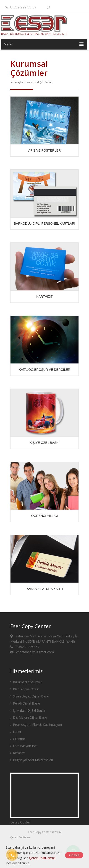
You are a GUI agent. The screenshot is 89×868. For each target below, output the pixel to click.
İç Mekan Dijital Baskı (27, 710)
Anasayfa (17, 82)
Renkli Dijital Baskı (25, 703)
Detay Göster (20, 822)
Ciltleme (18, 739)
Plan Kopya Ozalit (25, 689)
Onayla (74, 855)
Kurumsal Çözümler (26, 682)
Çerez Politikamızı (42, 858)
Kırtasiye (18, 753)
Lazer (16, 732)
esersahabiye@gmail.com (32, 652)
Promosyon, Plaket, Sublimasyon (36, 725)
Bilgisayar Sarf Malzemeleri (32, 760)
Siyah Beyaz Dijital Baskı (30, 696)
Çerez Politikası (20, 837)
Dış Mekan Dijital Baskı (29, 717)
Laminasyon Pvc (24, 746)
